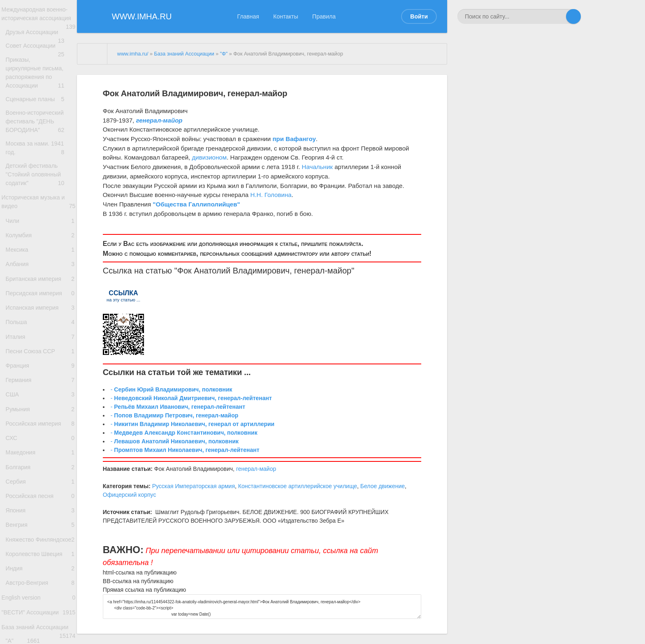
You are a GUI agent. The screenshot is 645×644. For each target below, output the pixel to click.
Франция (41, 428)
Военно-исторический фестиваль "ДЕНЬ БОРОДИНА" (41, 142)
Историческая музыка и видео (38, 233)
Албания (41, 306)
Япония (41, 601)
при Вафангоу (294, 139)
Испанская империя (41, 358)
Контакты (285, 16)
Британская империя (41, 323)
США (41, 462)
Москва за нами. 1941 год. (41, 172)
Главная (248, 16)
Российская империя (41, 497)
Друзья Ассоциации (41, 46)
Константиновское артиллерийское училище (298, 486)
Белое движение (383, 486)
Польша (41, 376)
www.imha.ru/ (133, 54)
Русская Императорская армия (194, 486)
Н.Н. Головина (271, 195)
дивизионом (210, 157)
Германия (41, 445)
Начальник (317, 167)
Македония (41, 532)
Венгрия (41, 619)
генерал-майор (323, 271)
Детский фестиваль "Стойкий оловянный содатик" (41, 202)
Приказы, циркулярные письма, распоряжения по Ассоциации (41, 89)
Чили (41, 254)
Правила (324, 16)
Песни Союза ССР (41, 410)
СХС (41, 515)
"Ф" (224, 54)
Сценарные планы (41, 115)
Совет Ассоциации (41, 63)
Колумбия (41, 272)
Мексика (41, 289)
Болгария (41, 549)
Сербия (41, 566)
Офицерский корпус (130, 495)
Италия (41, 393)
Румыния (41, 480)
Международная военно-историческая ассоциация (38, 20)
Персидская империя (41, 341)
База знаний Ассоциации (184, 54)
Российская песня (41, 584)
